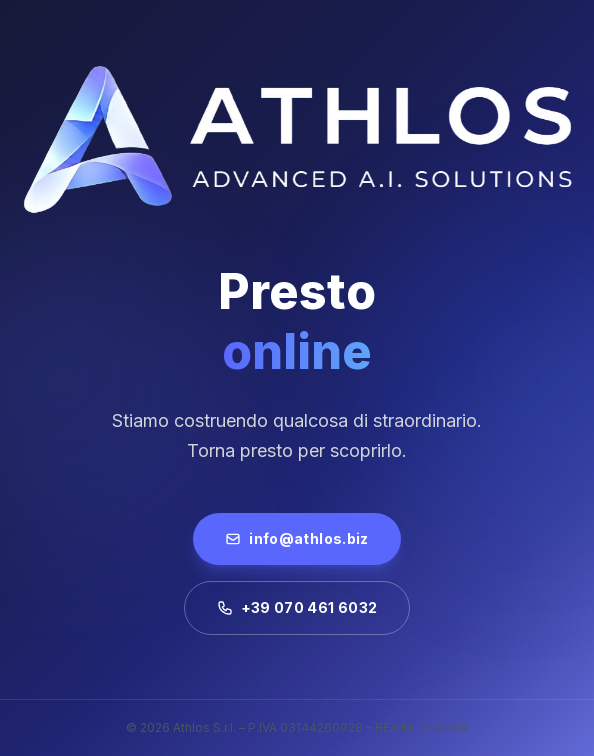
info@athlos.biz (296, 538)
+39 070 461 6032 (297, 607)
